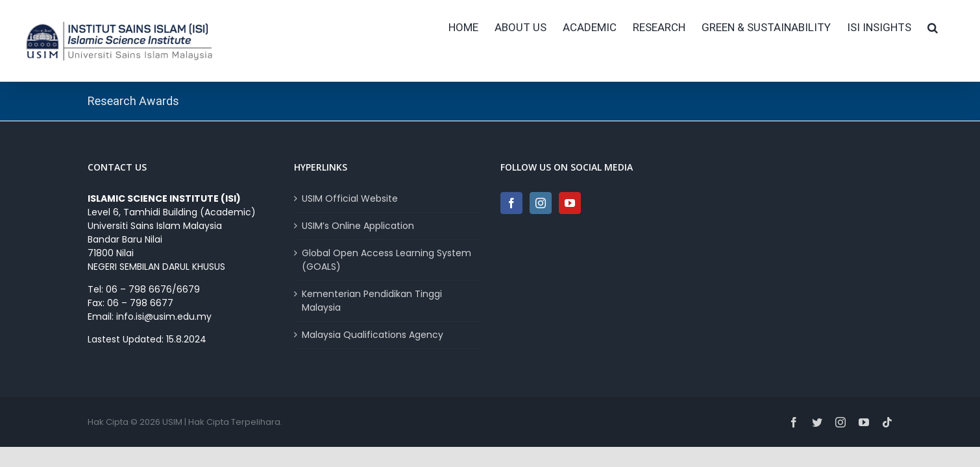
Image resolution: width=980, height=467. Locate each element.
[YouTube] (570, 203)
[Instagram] (541, 203)
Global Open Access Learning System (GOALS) (386, 260)
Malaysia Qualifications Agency (373, 335)
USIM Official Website (350, 198)
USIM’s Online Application (358, 226)
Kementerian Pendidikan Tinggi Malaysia (372, 301)
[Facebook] (511, 203)
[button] (949, 27)
